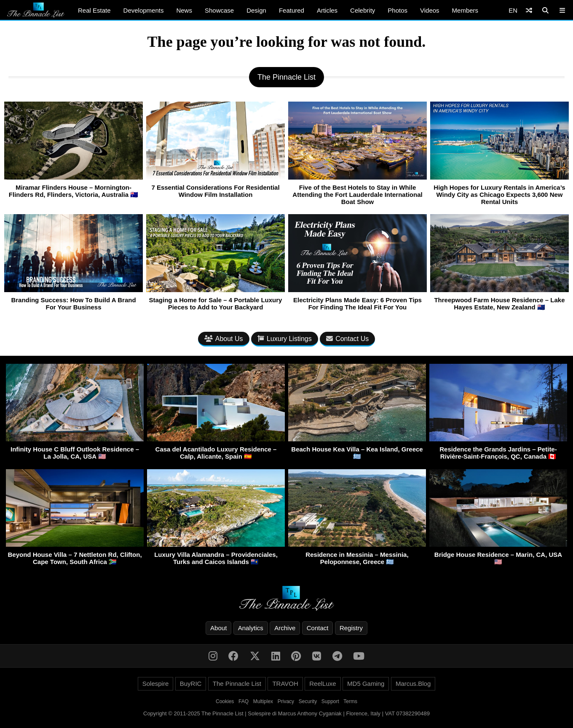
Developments (144, 10)
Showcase (219, 10)
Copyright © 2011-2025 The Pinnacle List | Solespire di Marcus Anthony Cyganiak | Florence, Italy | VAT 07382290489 (286, 713)
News (184, 10)
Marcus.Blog (413, 684)
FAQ (244, 701)
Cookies (225, 701)
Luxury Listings (285, 339)
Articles (327, 10)
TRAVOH (285, 684)
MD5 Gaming (366, 684)
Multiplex (263, 701)
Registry (351, 628)
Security (308, 701)
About (218, 628)
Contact (318, 628)
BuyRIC (191, 684)
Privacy (286, 701)
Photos (398, 10)
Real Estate (94, 10)
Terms (350, 701)
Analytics (251, 628)
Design (256, 10)
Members (465, 10)
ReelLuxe (323, 684)
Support (330, 701)
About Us (224, 339)
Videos (430, 10)
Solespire (156, 684)
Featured (292, 10)
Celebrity (363, 10)
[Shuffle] (529, 10)
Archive (285, 628)
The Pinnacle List (237, 684)
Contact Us (347, 339)
